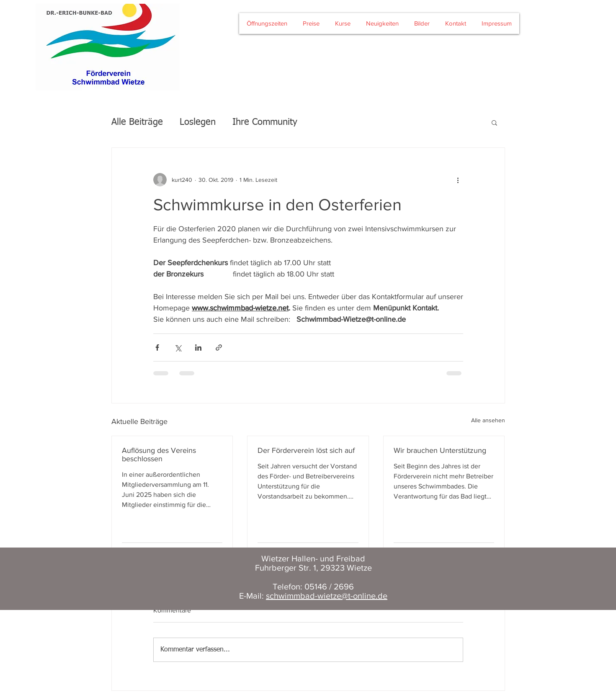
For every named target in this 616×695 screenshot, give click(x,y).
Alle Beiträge (137, 122)
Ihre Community (265, 122)
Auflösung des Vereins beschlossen (159, 455)
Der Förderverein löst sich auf (306, 450)
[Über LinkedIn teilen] (198, 347)
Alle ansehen (488, 420)
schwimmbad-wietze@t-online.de (327, 596)
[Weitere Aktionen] (458, 180)
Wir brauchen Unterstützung (440, 450)
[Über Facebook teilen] (157, 347)
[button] (494, 122)
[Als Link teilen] (219, 347)
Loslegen (198, 122)
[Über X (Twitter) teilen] (178, 347)
